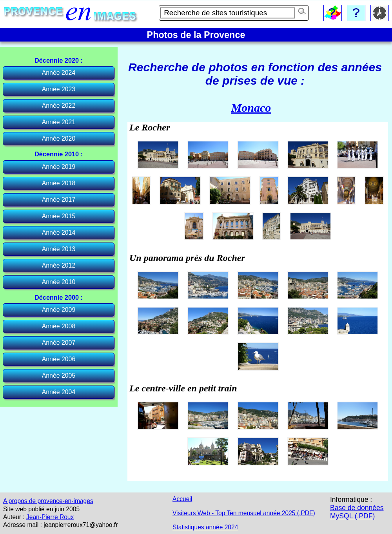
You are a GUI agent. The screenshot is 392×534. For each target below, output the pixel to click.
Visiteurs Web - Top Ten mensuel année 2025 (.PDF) (244, 513)
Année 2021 (59, 122)
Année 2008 (59, 326)
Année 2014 (59, 233)
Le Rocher (150, 127)
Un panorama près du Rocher (187, 258)
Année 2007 (59, 343)
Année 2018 (59, 183)
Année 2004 (59, 392)
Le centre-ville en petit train (183, 388)
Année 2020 (59, 138)
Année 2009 (59, 310)
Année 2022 (59, 106)
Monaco (251, 108)
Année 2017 (59, 200)
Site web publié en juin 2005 (41, 509)
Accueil (182, 499)
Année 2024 (59, 73)
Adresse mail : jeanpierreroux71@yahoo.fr (60, 525)
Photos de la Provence (196, 35)
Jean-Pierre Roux (50, 517)
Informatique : (351, 500)
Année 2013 (59, 249)
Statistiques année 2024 (205, 527)
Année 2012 (59, 265)
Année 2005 (59, 376)
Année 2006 (59, 359)
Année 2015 (59, 216)
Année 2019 (59, 167)
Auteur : (14, 517)
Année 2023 (59, 89)
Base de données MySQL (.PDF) (357, 512)
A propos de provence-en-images (48, 501)
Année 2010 (59, 282)
